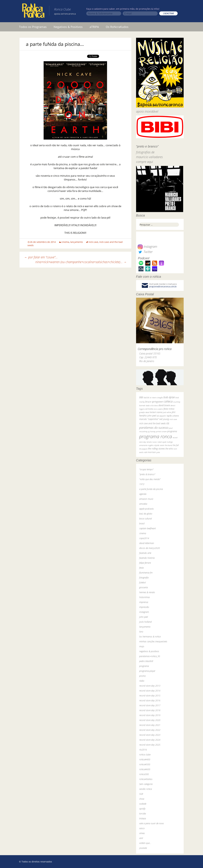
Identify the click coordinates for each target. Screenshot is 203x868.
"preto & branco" (147, 474)
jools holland (145, 622)
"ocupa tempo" (146, 469)
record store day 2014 (150, 691)
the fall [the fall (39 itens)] (176, 445)
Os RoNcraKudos (117, 27)
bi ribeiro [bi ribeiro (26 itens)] (153, 398)
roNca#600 (145, 769)
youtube (143, 848)
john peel (144, 617)
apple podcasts (146, 509)
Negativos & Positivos (68, 27)
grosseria (144, 587)
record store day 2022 (150, 730)
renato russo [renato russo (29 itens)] (152, 442)
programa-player (147, 671)
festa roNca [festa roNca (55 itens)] (169, 409)
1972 (142, 484)
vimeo (142, 833)
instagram (144, 612)
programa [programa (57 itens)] (172, 431)
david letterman (147, 543)
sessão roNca (146, 789)
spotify (142, 809)
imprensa (144, 602)
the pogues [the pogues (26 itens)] (143, 449)
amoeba (143, 504)
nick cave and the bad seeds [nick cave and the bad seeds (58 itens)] (152, 423)
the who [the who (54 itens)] (169, 449)
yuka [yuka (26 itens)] (158, 452)
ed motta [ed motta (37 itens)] (149, 409)
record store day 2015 (150, 696)
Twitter (145, 252)
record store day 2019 (150, 715)
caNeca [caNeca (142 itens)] (168, 401)
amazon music (146, 499)
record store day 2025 (150, 745)
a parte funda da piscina (151, 489)
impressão (144, 607)
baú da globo (146, 514)
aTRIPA (94, 27)
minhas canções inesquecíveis (153, 641)
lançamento (77, 242)
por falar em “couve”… (41, 257)
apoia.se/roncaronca (65, 14)
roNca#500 (145, 764)
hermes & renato (147, 592)
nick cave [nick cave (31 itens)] (173, 419)
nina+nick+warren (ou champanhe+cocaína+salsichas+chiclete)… (81, 262)
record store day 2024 (150, 740)
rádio (142, 681)
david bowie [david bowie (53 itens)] (164, 405)
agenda (143, 494)
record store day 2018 (150, 710)
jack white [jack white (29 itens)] (167, 412)
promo (142, 676)
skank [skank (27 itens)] (162, 445)
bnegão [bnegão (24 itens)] (160, 398)
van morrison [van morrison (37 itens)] (150, 452)
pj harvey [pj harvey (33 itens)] (152, 431)
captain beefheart (147, 528)
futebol (142, 582)
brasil (142, 523)
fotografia (144, 578)
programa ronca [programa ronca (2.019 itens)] (156, 436)
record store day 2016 (150, 700)
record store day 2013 (150, 686)
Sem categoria (146, 784)
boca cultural (146, 519)
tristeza (143, 818)
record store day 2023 (150, 735)
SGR (141, 794)
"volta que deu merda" (150, 479)
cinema (65, 242)
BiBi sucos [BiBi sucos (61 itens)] (144, 397)
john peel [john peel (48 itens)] (152, 416)
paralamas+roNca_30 (150, 656)
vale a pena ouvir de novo (152, 823)
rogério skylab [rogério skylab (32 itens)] (154, 445)
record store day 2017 (150, 705)
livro (141, 632)
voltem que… (145, 843)
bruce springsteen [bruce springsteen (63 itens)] (154, 402)
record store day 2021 (150, 725)
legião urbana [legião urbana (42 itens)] (173, 416)
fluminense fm (146, 573)
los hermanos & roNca (150, 637)
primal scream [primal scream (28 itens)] (161, 431)
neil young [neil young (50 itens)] (164, 419)
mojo (142, 646)
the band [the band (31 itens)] (169, 445)
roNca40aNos (146, 779)
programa (144, 666)
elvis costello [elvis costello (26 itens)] (158, 409)
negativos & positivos (149, 651)
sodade (143, 804)
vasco (142, 828)
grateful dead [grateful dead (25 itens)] (144, 412)
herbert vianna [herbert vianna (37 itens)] (156, 412)
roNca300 (144, 774)
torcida (143, 814)
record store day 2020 (150, 720)
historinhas (145, 597)
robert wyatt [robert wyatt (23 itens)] (162, 442)
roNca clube (145, 755)
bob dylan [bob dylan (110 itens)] (169, 397)
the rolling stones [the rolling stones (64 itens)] (156, 449)
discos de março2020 (150, 548)
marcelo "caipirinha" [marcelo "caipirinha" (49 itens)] (149, 419)
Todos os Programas (33, 27)
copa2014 (144, 538)
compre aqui (145, 162)
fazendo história (147, 558)
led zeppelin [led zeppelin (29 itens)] (161, 416)
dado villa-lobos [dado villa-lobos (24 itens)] (152, 405)
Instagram (147, 247)
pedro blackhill (146, 661)
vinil (141, 838)
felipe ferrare (145, 563)
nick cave (93, 242)
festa (141, 568)
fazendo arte (145, 553)
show (142, 799)
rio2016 (143, 750)
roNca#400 (145, 759)
